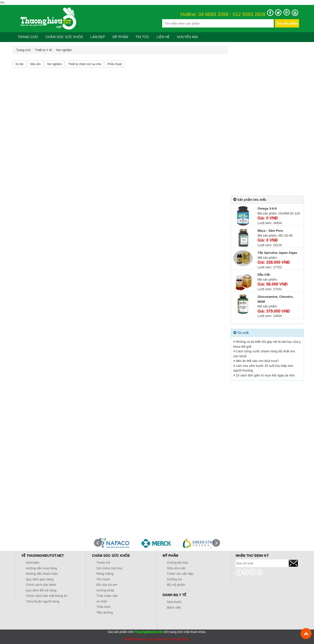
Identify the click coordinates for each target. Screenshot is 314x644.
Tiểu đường (105, 612)
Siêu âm (35, 64)
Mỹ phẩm (120, 37)
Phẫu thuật (115, 64)
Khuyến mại (187, 37)
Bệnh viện (174, 608)
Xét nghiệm (64, 50)
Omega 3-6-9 (267, 208)
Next (216, 543)
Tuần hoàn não (107, 596)
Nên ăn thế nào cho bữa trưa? (257, 361)
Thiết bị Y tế (43, 50)
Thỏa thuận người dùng (43, 601)
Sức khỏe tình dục (110, 568)
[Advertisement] (267, 119)
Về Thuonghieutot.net (43, 556)
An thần (102, 601)
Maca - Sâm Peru (270, 231)
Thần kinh (103, 607)
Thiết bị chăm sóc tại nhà (85, 64)
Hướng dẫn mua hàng (41, 568)
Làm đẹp (98, 37)
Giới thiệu (33, 563)
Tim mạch (103, 579)
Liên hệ (163, 37)
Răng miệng (105, 574)
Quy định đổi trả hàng (41, 590)
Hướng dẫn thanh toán (42, 574)
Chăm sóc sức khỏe (64, 37)
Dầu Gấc (264, 275)
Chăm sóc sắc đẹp (180, 574)
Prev (98, 543)
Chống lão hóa (177, 563)
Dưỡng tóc (175, 579)
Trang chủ (28, 37)
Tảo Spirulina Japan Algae (277, 253)
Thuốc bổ (103, 563)
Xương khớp (105, 590)
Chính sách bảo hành (41, 585)
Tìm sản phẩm (287, 23)
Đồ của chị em (107, 585)
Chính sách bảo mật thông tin (46, 596)
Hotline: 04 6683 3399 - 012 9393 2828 (223, 14)
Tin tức (142, 37)
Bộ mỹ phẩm (176, 585)
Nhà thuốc (174, 602)
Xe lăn (19, 64)
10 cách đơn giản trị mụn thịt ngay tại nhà (265, 375)
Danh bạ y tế (175, 595)
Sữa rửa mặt (176, 568)
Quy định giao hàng (40, 579)
